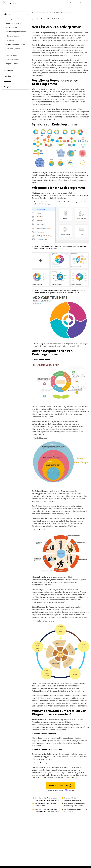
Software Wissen (12, 55)
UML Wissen (10, 40)
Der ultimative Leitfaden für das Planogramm (75, 810)
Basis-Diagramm (43, 12)
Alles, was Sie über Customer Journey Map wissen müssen (74, 805)
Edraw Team (41, 19)
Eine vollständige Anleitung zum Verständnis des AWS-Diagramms (47, 799)
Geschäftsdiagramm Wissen (16, 32)
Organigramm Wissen (13, 23)
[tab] (15, 14)
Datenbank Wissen (12, 59)
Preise (83, 3)
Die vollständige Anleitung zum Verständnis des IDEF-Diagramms (47, 810)
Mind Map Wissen (12, 27)
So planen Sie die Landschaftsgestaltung (72, 799)
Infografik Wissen (12, 64)
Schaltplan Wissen (12, 36)
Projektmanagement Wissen (16, 44)
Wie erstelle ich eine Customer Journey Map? (45, 805)
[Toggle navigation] (88, 3)
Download (74, 3)
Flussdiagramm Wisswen (14, 19)
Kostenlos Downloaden (61, 786)
